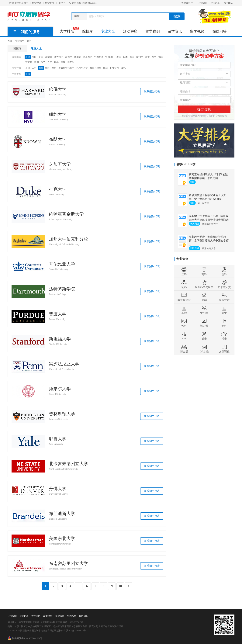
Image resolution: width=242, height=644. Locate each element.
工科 (34, 68)
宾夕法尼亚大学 (64, 364)
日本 (125, 57)
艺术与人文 (82, 68)
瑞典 (56, 62)
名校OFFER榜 (186, 164)
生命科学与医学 (66, 68)
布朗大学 (58, 139)
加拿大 (49, 57)
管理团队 (36, 616)
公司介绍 (202, 3)
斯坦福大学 (60, 339)
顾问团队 (228, 3)
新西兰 (69, 57)
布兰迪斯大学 (62, 514)
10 (120, 586)
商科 (29, 41)
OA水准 (204, 348)
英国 (41, 57)
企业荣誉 (60, 616)
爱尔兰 (140, 57)
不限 (28, 57)
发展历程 (48, 616)
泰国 (119, 57)
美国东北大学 (62, 539)
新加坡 (78, 57)
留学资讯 (175, 31)
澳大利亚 (59, 57)
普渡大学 (58, 314)
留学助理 (50, 3)
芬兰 (43, 62)
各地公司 (187, 3)
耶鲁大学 (58, 439)
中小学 (204, 310)
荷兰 (154, 57)
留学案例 (153, 31)
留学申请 (37, 3)
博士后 (184, 348)
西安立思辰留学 (19, 3)
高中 (224, 310)
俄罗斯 (71, 62)
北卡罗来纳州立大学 (69, 464)
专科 (224, 323)
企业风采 (215, 3)
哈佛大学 (58, 89)
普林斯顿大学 (62, 414)
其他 (123, 68)
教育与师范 (95, 68)
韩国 (132, 57)
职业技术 (114, 68)
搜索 (177, 16)
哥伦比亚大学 (62, 264)
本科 (184, 336)
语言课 (204, 323)
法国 (36, 62)
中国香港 (99, 57)
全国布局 (72, 616)
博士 (224, 336)
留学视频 (197, 31)
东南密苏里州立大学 (69, 564)
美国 (34, 57)
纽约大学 (58, 114)
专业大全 (108, 31)
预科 (184, 323)
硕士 (204, 336)
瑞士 (147, 57)
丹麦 (50, 62)
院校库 (87, 31)
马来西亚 (88, 57)
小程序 (62, 3)
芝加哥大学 (60, 164)
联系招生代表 (152, 92)
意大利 (29, 62)
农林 (105, 68)
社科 (54, 68)
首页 (10, 41)
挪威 (63, 62)
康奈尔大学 (60, 389)
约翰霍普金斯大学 (66, 214)
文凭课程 (224, 348)
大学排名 (69, 30)
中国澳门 (110, 57)
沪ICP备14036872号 (76, 631)
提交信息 (204, 109)
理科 (47, 68)
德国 (161, 57)
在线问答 (220, 31)
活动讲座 (130, 31)
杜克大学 (58, 189)
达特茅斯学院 (62, 289)
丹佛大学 (58, 489)
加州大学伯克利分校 (69, 239)
